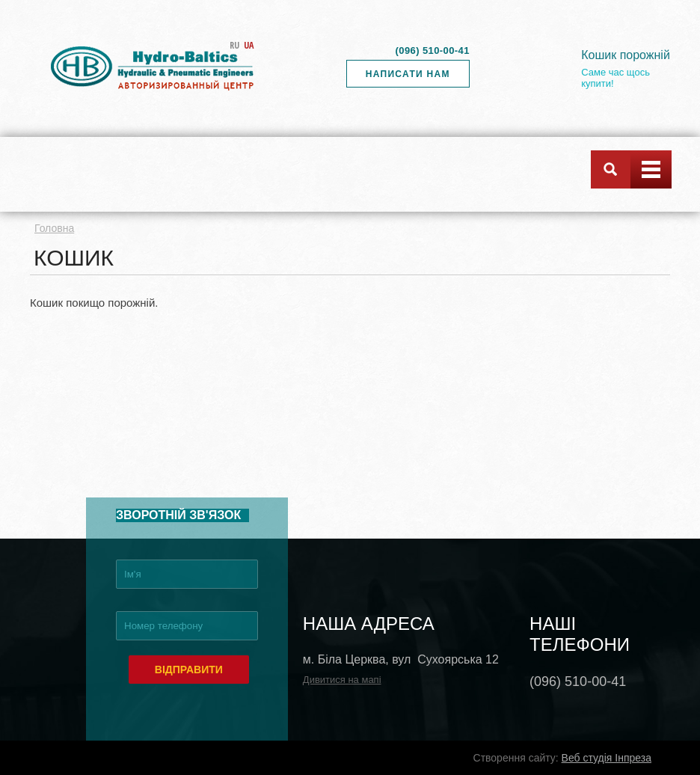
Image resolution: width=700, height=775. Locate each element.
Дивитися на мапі (342, 680)
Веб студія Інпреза (607, 758)
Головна (54, 228)
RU (234, 45)
